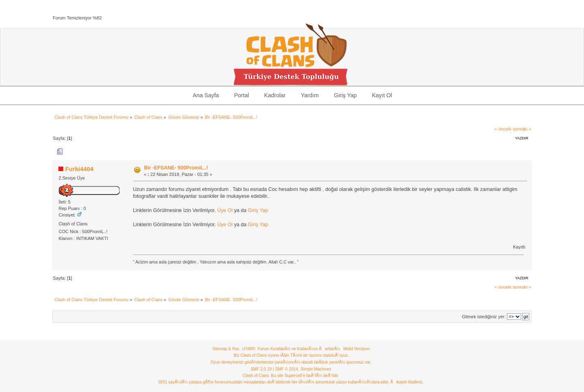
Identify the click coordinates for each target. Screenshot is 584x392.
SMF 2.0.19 (261, 369)
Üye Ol (225, 210)
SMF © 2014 (287, 369)
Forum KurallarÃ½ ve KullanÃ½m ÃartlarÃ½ (299, 349)
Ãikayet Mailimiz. (407, 382)
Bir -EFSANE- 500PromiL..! (176, 168)
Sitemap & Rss (226, 349)
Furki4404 (79, 169)
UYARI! (249, 349)
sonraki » (522, 129)
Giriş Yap (258, 210)
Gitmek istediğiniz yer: (484, 317)
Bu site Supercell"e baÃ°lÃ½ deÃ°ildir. (305, 376)
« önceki (503, 129)
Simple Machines (316, 369)
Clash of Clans (256, 376)
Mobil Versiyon (356, 349)
